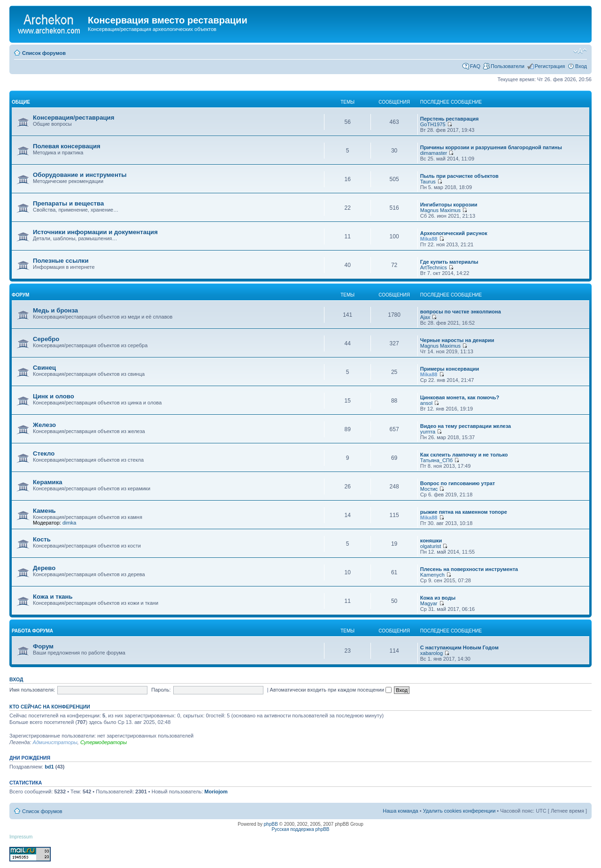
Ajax (425, 317)
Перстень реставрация (450, 119)
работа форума (32, 631)
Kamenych (432, 575)
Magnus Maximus (440, 210)
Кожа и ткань (53, 597)
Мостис (429, 489)
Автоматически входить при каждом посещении (331, 690)
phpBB (271, 824)
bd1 (49, 767)
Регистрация (550, 66)
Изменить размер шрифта (580, 51)
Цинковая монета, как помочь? (460, 397)
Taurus (428, 182)
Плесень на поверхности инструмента (469, 569)
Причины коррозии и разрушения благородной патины (491, 147)
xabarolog (431, 653)
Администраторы (55, 742)
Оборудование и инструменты (80, 175)
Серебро (46, 339)
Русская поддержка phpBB (300, 829)
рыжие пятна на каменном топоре (464, 512)
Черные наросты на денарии (457, 340)
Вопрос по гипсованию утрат (458, 483)
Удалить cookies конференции (459, 811)
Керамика (48, 482)
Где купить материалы (449, 262)
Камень (44, 511)
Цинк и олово (54, 396)
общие (21, 102)
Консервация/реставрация (73, 118)
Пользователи (508, 66)
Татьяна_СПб (436, 460)
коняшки (431, 541)
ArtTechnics (434, 267)
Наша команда (400, 811)
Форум (43, 646)
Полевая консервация (67, 146)
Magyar (429, 603)
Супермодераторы (104, 742)
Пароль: (161, 690)
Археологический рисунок (454, 233)
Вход (581, 66)
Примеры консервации (450, 369)
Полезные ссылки (61, 261)
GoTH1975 (433, 124)
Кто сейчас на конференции (50, 707)
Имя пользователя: (32, 690)
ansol (426, 403)
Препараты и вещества (68, 203)
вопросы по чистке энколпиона (461, 312)
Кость (42, 539)
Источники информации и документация (95, 232)
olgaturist (431, 546)
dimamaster (434, 153)
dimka (69, 523)
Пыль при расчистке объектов (459, 176)
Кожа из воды (438, 598)
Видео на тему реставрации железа (466, 426)
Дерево (44, 568)
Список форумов (44, 53)
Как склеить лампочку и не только (464, 455)
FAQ (475, 66)
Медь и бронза (55, 310)
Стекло (44, 453)
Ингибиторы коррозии (449, 205)
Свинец (44, 368)
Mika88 (429, 239)
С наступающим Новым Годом (459, 647)
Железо (44, 425)
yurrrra (428, 432)
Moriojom (216, 792)
